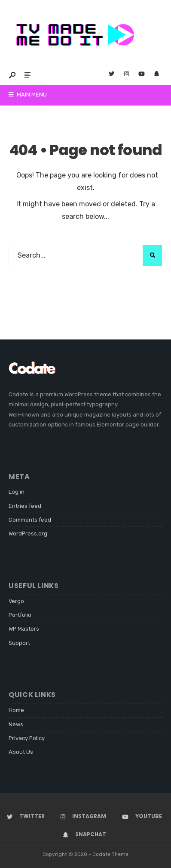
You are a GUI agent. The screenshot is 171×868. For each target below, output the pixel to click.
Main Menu (28, 95)
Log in (17, 492)
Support (19, 643)
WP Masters (24, 629)
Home (16, 710)
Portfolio (20, 615)
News (16, 724)
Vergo (16, 601)
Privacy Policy (27, 738)
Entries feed (25, 506)
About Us (21, 752)
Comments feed (30, 520)
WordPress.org (28, 534)
